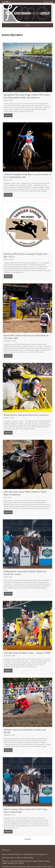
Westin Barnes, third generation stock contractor (26, 415)
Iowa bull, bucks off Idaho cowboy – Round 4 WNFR (27, 653)
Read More (9, 115)
